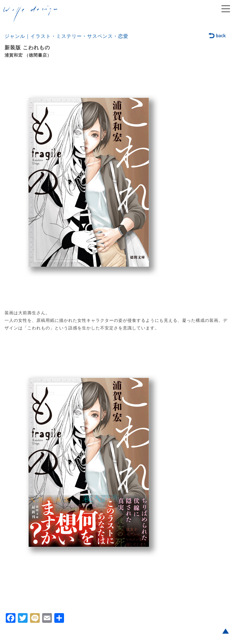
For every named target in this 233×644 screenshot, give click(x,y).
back (217, 36)
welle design (30, 15)
